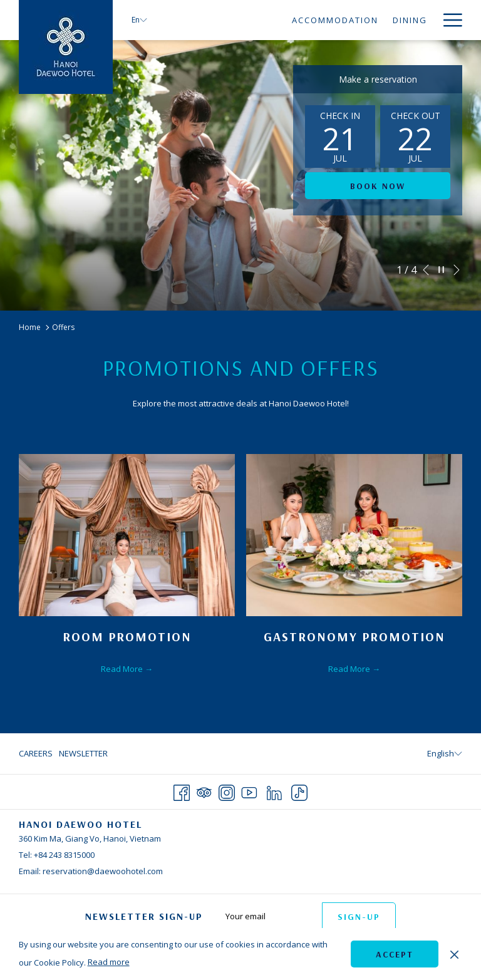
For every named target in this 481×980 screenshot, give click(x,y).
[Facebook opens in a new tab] (182, 791)
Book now (378, 186)
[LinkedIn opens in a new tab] (274, 791)
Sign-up (359, 917)
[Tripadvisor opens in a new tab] (204, 791)
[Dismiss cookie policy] (454, 954)
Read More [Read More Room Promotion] (123, 669)
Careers (36, 753)
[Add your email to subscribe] (267, 916)
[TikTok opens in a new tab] (299, 791)
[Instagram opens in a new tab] (227, 791)
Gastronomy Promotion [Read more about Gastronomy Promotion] (354, 637)
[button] (340, 137)
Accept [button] (395, 954)
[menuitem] (223, 20)
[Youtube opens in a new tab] (249, 791)
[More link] (448, 20)
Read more (109, 962)
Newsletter (83, 753)
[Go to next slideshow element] (457, 270)
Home (30, 327)
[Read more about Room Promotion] (127, 535)
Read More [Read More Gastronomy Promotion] (350, 669)
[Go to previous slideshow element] (426, 270)
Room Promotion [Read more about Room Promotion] (127, 637)
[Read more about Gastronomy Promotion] (354, 535)
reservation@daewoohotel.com (103, 871)
